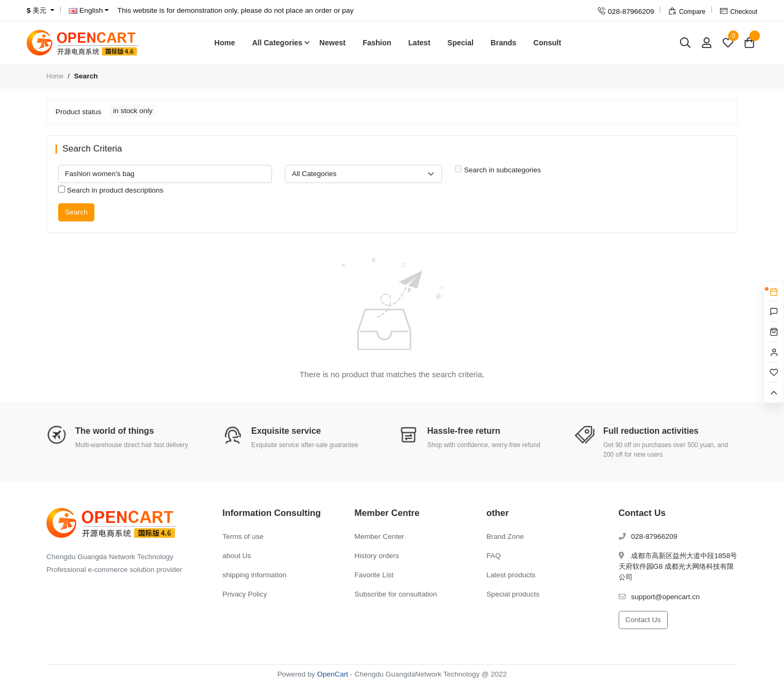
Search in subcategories (498, 170)
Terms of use (243, 536)
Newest (333, 43)
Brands (503, 43)
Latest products (511, 575)
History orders (377, 556)
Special (461, 43)
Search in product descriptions (111, 190)
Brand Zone (505, 536)
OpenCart (333, 674)
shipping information (254, 575)
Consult (547, 43)
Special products (513, 594)
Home (225, 43)
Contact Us (643, 620)
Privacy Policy (245, 594)
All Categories (277, 43)
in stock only (133, 111)
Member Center (379, 536)
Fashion (377, 43)
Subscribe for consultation (396, 594)
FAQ (494, 556)
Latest (419, 43)
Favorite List (374, 575)
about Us (237, 556)
